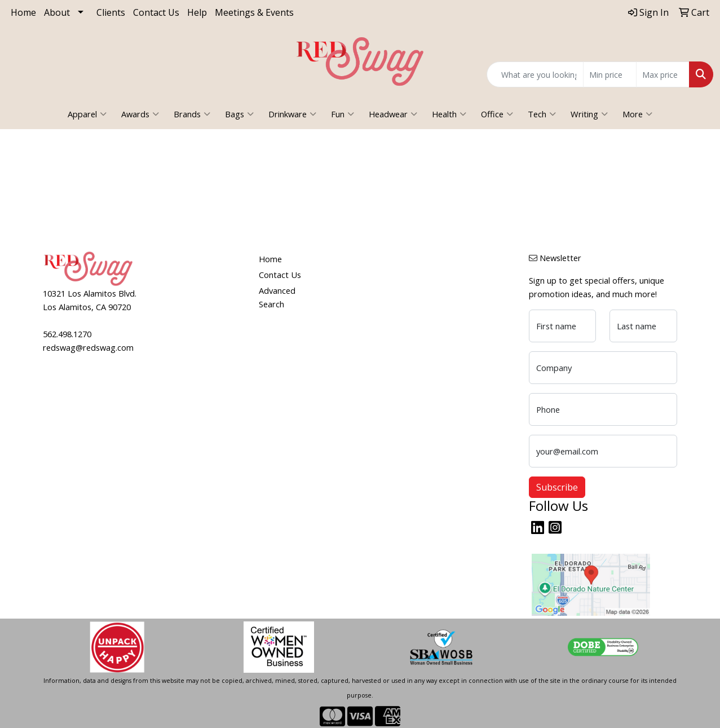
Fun (343, 114)
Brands (192, 114)
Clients (111, 12)
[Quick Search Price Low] (610, 74)
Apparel (87, 114)
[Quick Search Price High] (663, 74)
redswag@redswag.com (88, 347)
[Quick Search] (535, 74)
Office (497, 114)
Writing (589, 114)
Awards (140, 114)
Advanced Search (277, 297)
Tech (542, 114)
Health (449, 114)
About (57, 12)
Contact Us (156, 12)
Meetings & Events (254, 12)
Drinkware (292, 114)
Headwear (393, 114)
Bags (239, 114)
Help (197, 12)
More (637, 114)
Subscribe (557, 487)
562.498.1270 (67, 334)
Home (23, 12)
